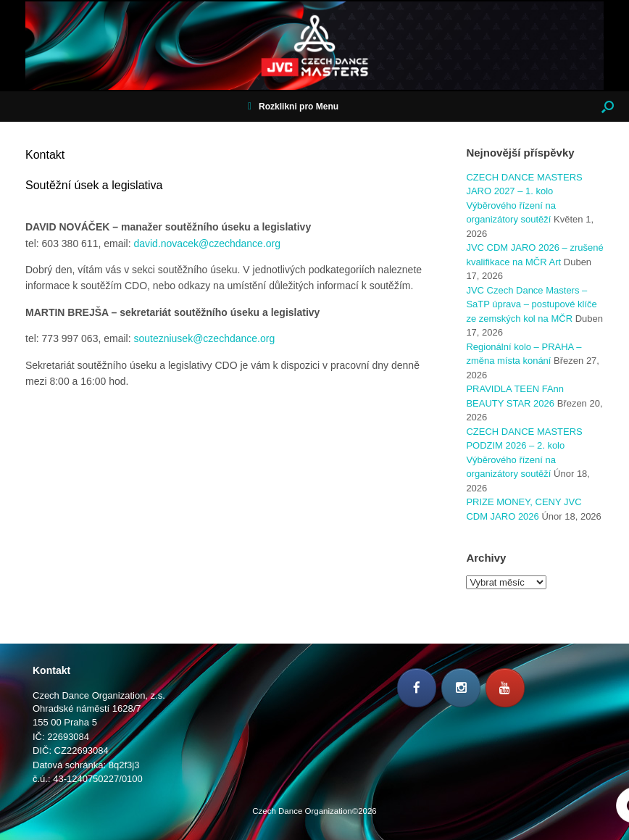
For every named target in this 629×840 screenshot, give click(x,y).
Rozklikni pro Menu (293, 107)
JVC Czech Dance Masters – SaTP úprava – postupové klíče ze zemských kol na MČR (531, 304)
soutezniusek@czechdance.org (204, 338)
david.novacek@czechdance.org (207, 244)
